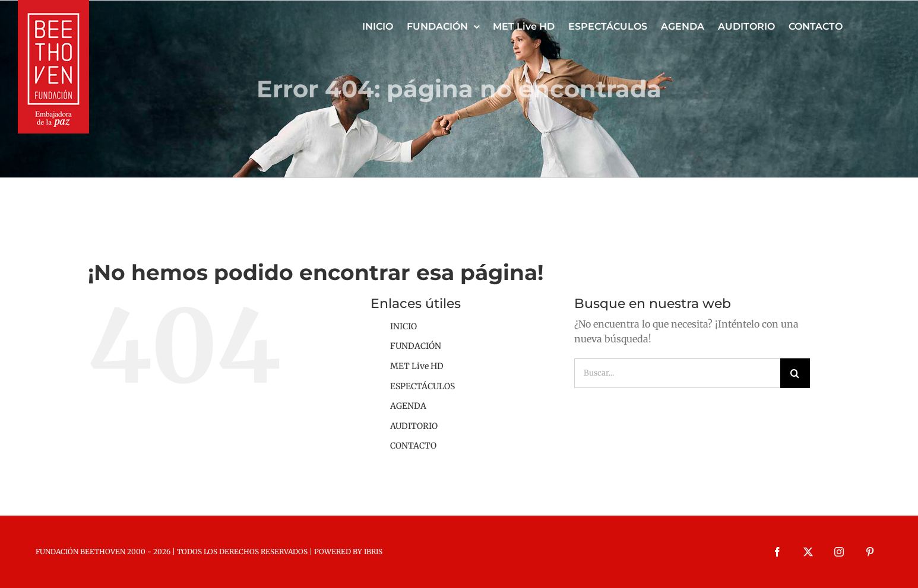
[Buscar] (795, 373)
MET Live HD (417, 366)
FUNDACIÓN (416, 346)
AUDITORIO (414, 426)
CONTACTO (413, 446)
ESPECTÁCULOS (422, 386)
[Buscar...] (677, 373)
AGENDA (408, 406)
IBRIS (373, 552)
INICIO (403, 326)
